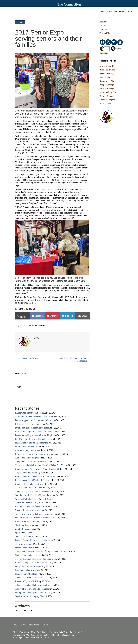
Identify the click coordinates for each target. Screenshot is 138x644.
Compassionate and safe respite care (31, 462)
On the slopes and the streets (28, 555)
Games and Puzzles (108, 92)
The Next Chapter (107, 100)
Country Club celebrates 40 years (30, 484)
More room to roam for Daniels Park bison (34, 417)
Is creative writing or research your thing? (34, 435)
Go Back (20, 22)
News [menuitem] (109, 12)
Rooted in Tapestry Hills (26, 581)
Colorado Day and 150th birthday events (33, 492)
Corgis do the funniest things (28, 473)
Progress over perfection (26, 447)
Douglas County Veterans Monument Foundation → (74, 359)
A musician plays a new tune (28, 450)
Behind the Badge (107, 74)
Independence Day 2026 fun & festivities (33, 480)
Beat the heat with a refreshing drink (31, 506)
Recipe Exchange (107, 85)
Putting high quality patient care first (31, 593)
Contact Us (104, 26)
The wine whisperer (24, 544)
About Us (103, 22)
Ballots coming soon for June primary (32, 563)
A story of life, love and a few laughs (31, 589)
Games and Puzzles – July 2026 (29, 503)
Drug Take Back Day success (28, 566)
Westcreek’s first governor (27, 499)
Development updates (25, 548)
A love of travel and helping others (30, 585)
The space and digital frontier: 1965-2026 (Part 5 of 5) (39, 465)
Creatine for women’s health (28, 510)
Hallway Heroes (106, 96)
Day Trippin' (105, 77)
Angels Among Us (107, 66)
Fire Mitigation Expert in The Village (32, 439)
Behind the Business (108, 70)
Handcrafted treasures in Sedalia (29, 413)
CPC (30, 326)
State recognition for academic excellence (34, 518)
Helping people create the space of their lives (35, 454)
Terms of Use (105, 33)
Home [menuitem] (102, 12)
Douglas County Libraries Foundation (32, 540)
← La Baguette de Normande (28, 358)
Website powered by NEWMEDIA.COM (31, 638)
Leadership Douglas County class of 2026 (34, 432)
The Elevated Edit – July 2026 (28, 488)
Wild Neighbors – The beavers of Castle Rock (35, 477)
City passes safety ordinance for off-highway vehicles (39, 551)
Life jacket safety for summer (28, 424)
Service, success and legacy (27, 596)
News (26, 374)
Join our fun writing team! (27, 574)
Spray (18, 533)
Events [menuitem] (129, 12)
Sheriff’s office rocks (24, 525)
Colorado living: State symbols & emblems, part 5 (37, 469)
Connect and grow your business (29, 578)
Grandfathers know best (26, 570)
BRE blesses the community (28, 521)
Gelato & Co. (21, 529)
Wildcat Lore (105, 104)
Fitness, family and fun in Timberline (31, 443)
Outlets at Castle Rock (25, 536)
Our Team (104, 29)
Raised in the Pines (107, 81)
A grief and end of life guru (27, 458)
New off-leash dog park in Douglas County (34, 559)
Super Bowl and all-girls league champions (34, 514)
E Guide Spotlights (107, 89)
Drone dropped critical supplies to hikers (33, 420)
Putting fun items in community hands (32, 428)
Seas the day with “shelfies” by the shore (33, 495)
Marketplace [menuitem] (119, 12)
